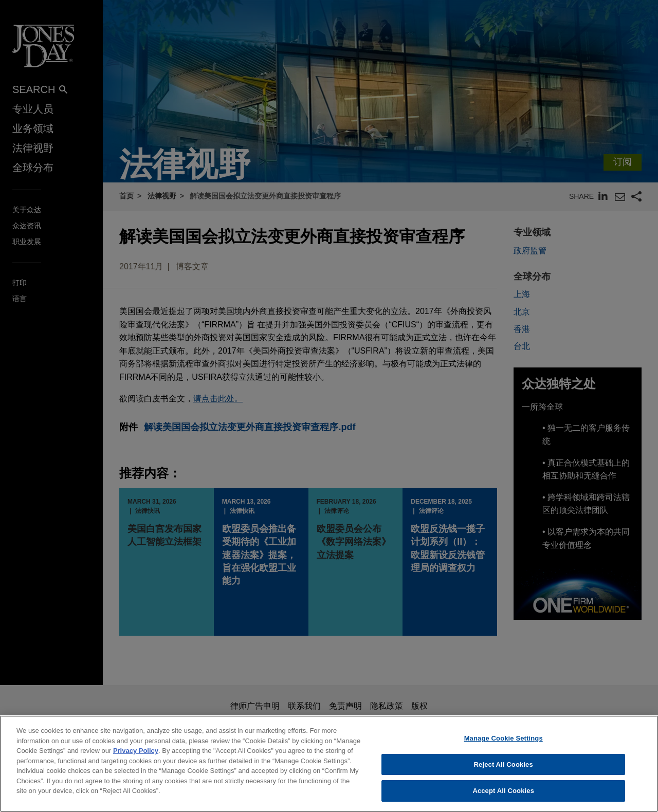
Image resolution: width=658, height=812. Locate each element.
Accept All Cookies (503, 800)
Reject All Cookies (504, 774)
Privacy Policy (136, 760)
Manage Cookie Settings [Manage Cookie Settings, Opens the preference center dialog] (504, 748)
